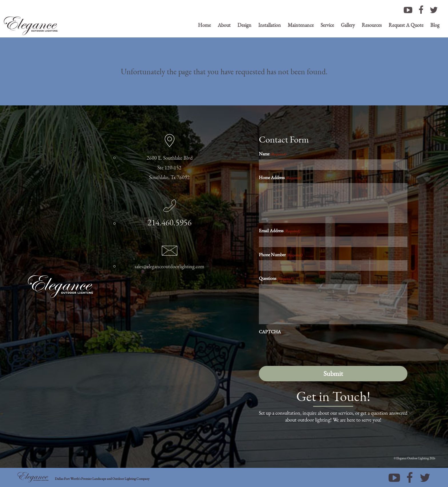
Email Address (279, 231)
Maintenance (301, 25)
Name (272, 154)
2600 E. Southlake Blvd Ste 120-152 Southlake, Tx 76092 (170, 168)
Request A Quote (406, 25)
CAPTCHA (270, 332)
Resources (372, 25)
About (224, 25)
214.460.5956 (169, 222)
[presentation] (302, 348)
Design (244, 25)
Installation (270, 25)
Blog (435, 25)
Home (204, 25)
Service (327, 25)
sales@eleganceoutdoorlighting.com (169, 266)
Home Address (280, 178)
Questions (276, 278)
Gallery (348, 25)
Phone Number (281, 255)
